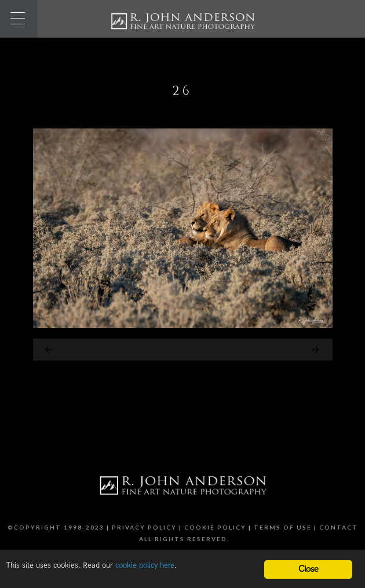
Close (309, 569)
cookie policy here (145, 565)
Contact (339, 527)
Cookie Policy (215, 527)
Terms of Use (283, 527)
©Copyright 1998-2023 (56, 527)
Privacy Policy (144, 527)
